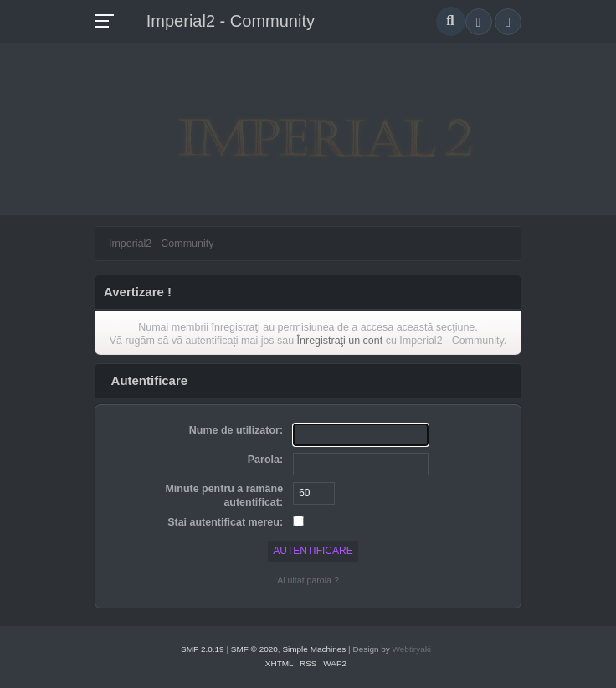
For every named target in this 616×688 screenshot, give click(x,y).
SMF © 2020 (254, 649)
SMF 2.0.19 (203, 649)
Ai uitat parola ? (308, 580)
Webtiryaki (412, 649)
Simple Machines (314, 649)
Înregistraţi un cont (340, 341)
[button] (479, 22)
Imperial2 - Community (231, 21)
